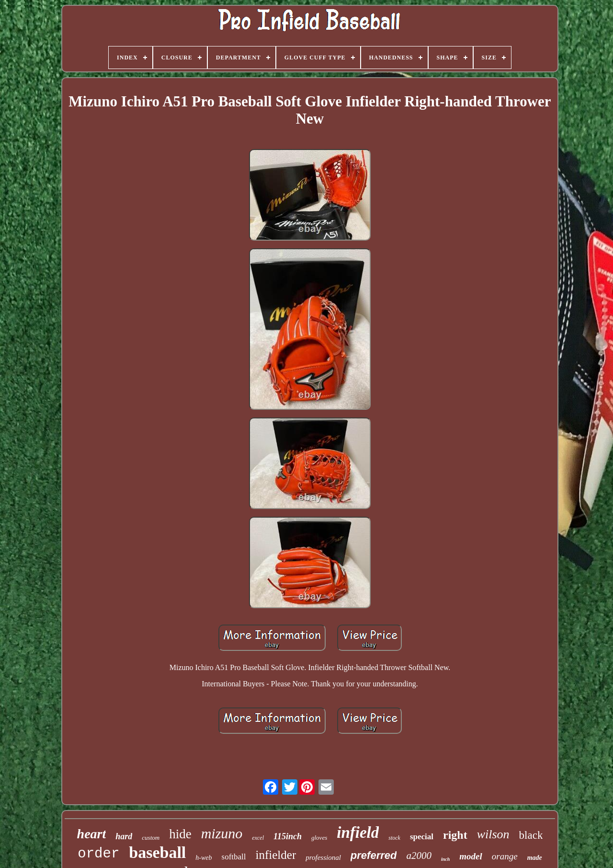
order (98, 854)
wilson (493, 834)
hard (124, 836)
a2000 (419, 856)
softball (234, 857)
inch (445, 859)
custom (151, 838)
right (455, 835)
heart (92, 834)
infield (358, 833)
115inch (288, 836)
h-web (204, 858)
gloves (319, 838)
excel (258, 838)
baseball (157, 852)
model (471, 856)
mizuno (222, 833)
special (422, 837)
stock (394, 838)
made (535, 858)
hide (180, 834)
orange (505, 856)
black (531, 835)
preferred (374, 855)
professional (323, 857)
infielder (276, 855)
